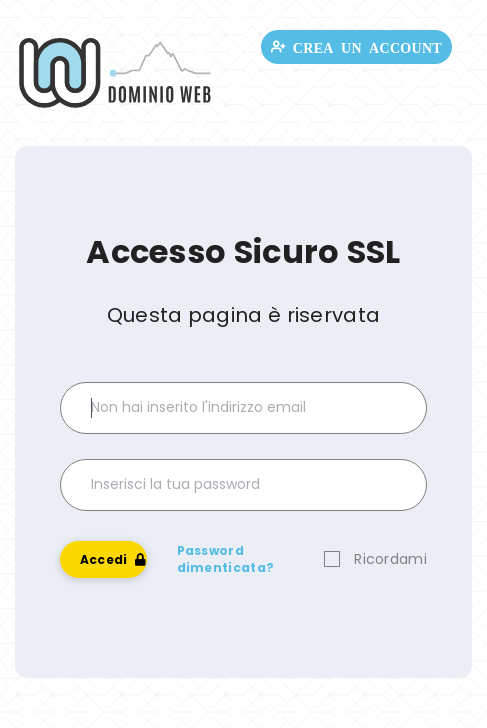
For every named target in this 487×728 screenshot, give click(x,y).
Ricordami (390, 559)
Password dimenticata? (226, 559)
